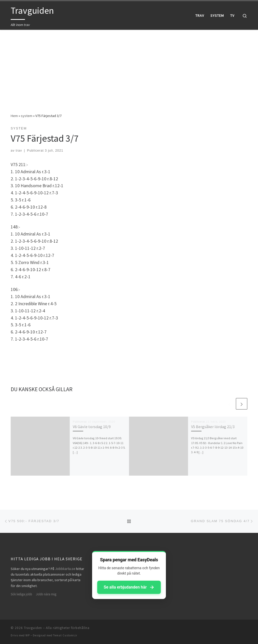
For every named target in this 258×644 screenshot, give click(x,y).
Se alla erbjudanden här (129, 587)
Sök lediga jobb (21, 594)
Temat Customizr (65, 635)
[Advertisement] (129, 68)
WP (28, 635)
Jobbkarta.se (65, 569)
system (27, 116)
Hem (14, 116)
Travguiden (33, 628)
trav (19, 151)
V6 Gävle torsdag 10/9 (92, 427)
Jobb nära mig (46, 594)
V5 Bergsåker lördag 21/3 (213, 427)
